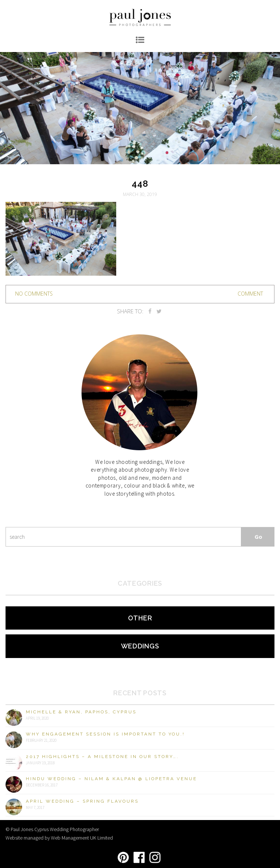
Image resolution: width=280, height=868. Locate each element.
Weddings (140, 646)
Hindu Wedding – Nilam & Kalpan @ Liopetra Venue (111, 779)
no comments (34, 294)
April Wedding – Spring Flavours (82, 801)
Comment (250, 294)
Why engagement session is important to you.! (105, 734)
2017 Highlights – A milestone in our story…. (102, 757)
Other (140, 618)
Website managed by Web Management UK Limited (59, 838)
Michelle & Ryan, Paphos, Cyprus (81, 712)
